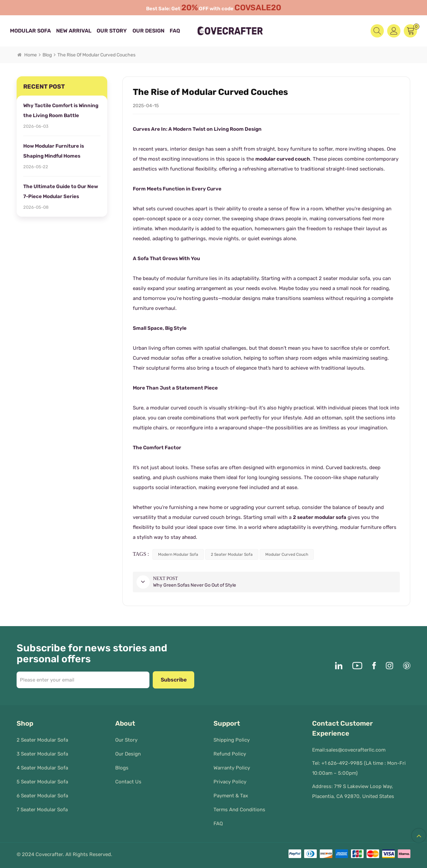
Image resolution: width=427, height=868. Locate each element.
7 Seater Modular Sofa (42, 810)
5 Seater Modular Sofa (42, 782)
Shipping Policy (232, 740)
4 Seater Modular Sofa (42, 768)
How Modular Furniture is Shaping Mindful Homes (54, 151)
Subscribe (174, 680)
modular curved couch (283, 159)
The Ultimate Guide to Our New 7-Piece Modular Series (61, 191)
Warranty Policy (232, 768)
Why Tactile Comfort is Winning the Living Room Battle (61, 110)
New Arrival (74, 31)
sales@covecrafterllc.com (356, 750)
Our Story (112, 31)
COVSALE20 (260, 8)
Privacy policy (230, 782)
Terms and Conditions (239, 810)
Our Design (148, 31)
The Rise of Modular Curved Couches (96, 55)
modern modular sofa (178, 554)
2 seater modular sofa (320, 517)
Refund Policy (230, 754)
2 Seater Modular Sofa (42, 740)
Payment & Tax (231, 796)
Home (27, 55)
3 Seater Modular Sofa (42, 754)
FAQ (175, 31)
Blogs (122, 768)
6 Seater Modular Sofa (42, 796)
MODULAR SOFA (30, 31)
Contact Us (128, 782)
